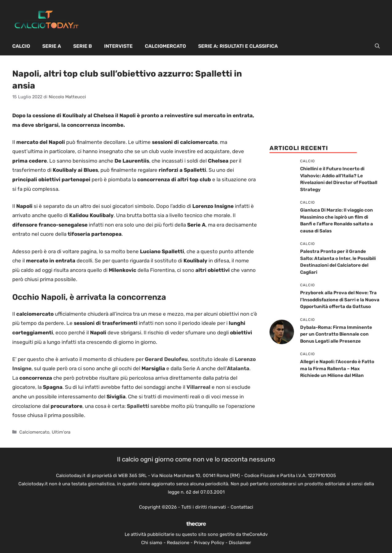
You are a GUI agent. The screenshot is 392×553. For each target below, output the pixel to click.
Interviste (118, 46)
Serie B (83, 46)
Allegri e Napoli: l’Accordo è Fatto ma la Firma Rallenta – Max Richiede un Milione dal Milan (337, 369)
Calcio (21, 46)
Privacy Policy (209, 543)
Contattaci (242, 507)
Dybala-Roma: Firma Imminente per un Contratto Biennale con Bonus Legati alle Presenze (336, 334)
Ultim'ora (61, 432)
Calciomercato (165, 46)
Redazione (178, 543)
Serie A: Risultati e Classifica (238, 46)
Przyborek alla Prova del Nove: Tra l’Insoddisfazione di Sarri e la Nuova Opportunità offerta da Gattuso (340, 300)
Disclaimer (240, 543)
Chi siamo (152, 543)
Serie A (52, 46)
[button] (377, 46)
